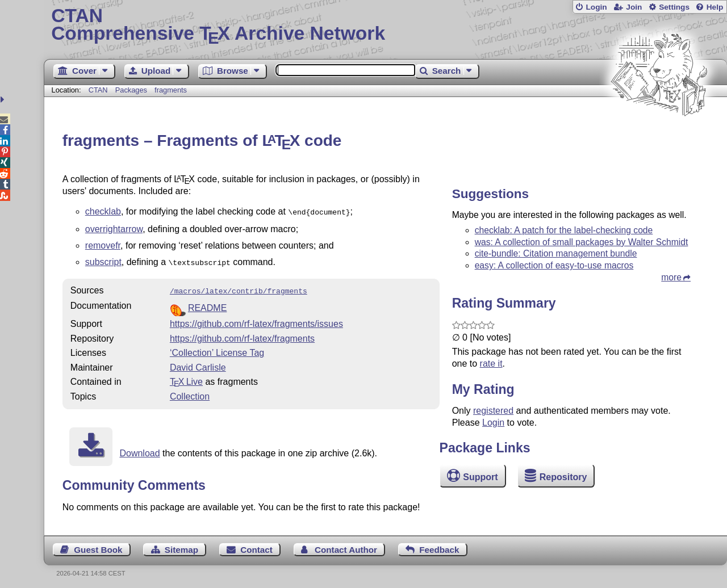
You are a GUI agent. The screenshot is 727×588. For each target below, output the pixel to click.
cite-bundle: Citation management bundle (556, 253)
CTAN (98, 90)
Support (480, 477)
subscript (103, 261)
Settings (674, 7)
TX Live (186, 378)
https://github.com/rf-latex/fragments (242, 335)
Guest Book (98, 546)
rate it (491, 364)
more (671, 277)
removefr (103, 244)
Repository (563, 477)
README (207, 304)
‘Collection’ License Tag (217, 349)
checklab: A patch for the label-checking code (564, 230)
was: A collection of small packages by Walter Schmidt (582, 242)
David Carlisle (198, 364)
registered (493, 411)
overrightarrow (114, 228)
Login (596, 7)
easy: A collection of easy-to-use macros (554, 265)
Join (634, 7)
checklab (103, 211)
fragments (171, 90)
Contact (256, 546)
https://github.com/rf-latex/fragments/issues (256, 320)
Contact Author (346, 546)
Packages (132, 90)
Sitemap (181, 546)
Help (715, 7)
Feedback (439, 546)
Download (139, 450)
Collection (190, 393)
